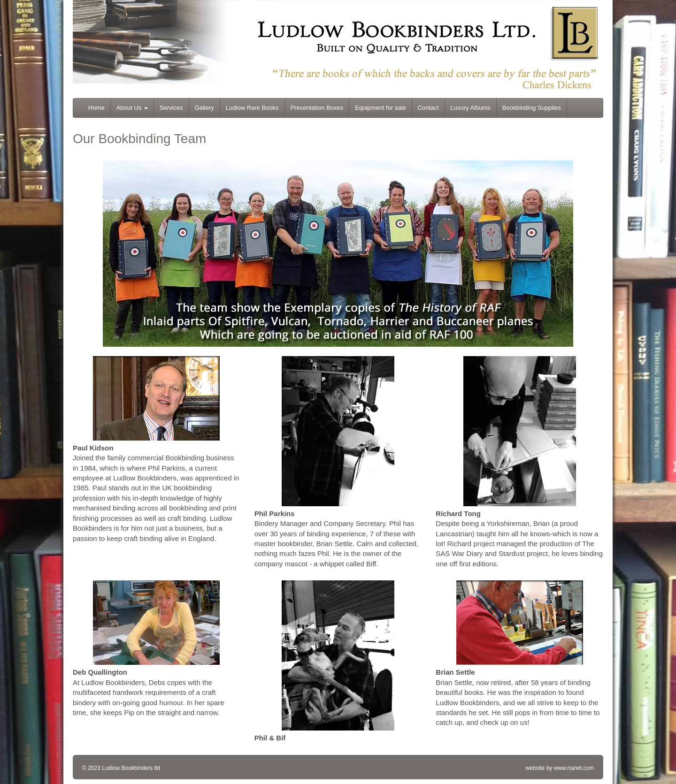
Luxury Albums (471, 108)
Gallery (204, 108)
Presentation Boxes (317, 108)
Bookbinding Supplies (532, 108)
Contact (428, 108)
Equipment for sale (380, 108)
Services (171, 108)
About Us (132, 108)
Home (96, 108)
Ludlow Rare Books (252, 108)
